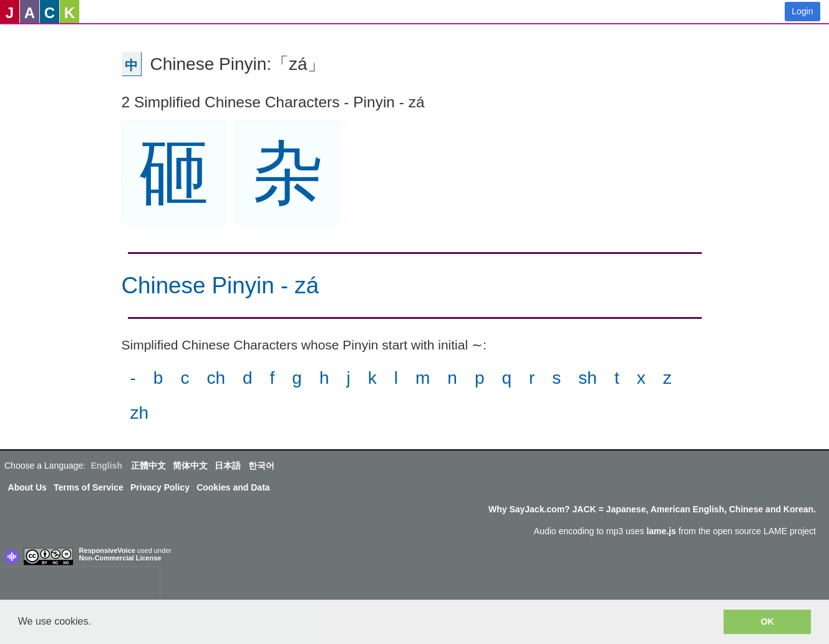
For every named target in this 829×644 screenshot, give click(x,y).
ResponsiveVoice (107, 550)
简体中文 (190, 466)
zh (140, 413)
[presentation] (80, 586)
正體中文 (148, 466)
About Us (27, 487)
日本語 (228, 466)
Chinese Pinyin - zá (221, 285)
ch (216, 378)
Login (802, 11)
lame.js (661, 531)
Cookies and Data (233, 487)
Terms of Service (89, 487)
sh (588, 378)
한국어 (261, 466)
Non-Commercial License (120, 558)
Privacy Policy (160, 487)
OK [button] (767, 622)
